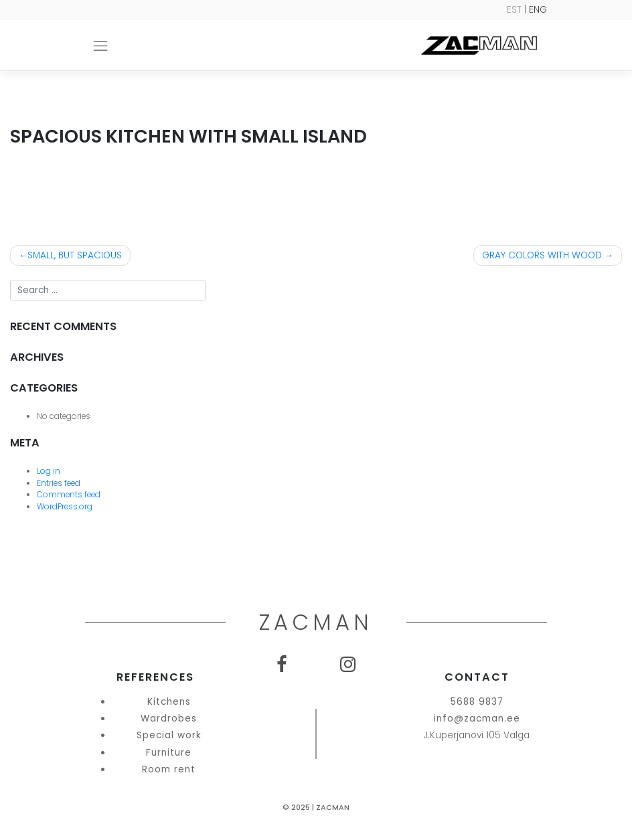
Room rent (169, 769)
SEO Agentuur (597, 830)
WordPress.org (65, 507)
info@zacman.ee (477, 719)
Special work (169, 735)
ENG (538, 10)
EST (514, 10)
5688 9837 (477, 702)
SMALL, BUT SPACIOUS (75, 255)
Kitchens (169, 702)
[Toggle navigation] (100, 46)
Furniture (169, 753)
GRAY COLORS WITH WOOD (542, 255)
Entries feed (59, 483)
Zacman (333, 808)
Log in (49, 471)
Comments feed (69, 495)
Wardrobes (169, 719)
